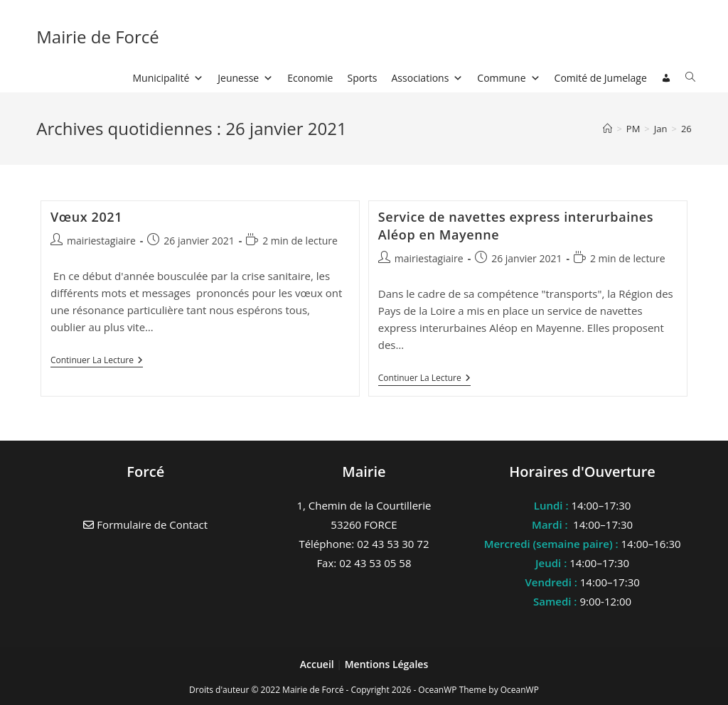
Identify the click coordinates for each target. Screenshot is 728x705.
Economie (310, 78)
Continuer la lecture (97, 361)
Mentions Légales (387, 664)
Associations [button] (428, 78)
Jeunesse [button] (245, 78)
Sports (362, 78)
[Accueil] (607, 129)
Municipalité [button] (168, 78)
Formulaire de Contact (145, 524)
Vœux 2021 (86, 217)
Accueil (318, 664)
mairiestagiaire (101, 241)
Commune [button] (508, 78)
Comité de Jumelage (601, 78)
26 (686, 129)
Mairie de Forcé (98, 37)
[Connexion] (666, 78)
